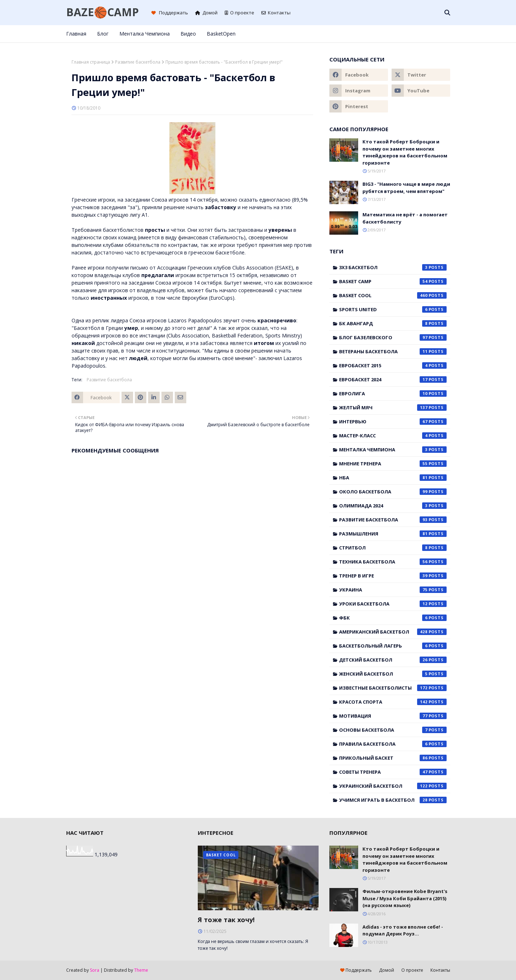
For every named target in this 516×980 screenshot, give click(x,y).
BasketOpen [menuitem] (221, 34)
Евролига (393, 394)
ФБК (393, 618)
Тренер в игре (393, 576)
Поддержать (170, 13)
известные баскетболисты (393, 688)
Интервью (393, 422)
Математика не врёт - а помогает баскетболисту (405, 218)
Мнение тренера (393, 464)
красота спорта (393, 702)
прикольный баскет (393, 758)
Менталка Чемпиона (393, 450)
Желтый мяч (393, 408)
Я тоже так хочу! (226, 920)
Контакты (276, 13)
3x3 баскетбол (393, 267)
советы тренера (393, 772)
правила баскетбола (393, 744)
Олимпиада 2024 (393, 506)
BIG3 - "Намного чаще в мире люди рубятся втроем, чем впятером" (406, 188)
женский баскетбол (393, 674)
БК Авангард (393, 323)
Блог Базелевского (393, 337)
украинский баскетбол (393, 786)
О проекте (239, 13)
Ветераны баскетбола (393, 351)
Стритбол (393, 548)
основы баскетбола (393, 730)
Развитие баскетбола (138, 62)
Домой (206, 13)
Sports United (393, 309)
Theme (141, 970)
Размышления (393, 534)
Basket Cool (393, 295)
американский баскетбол (393, 632)
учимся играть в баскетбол (393, 800)
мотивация (393, 716)
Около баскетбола (393, 492)
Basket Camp (393, 281)
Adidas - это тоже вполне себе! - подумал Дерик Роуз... (403, 930)
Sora (95, 970)
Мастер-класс (393, 436)
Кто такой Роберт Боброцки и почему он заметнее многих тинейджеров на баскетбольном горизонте (405, 152)
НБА (393, 478)
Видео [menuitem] (188, 34)
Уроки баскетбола (393, 604)
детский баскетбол (393, 660)
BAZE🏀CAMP (102, 12)
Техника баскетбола (393, 562)
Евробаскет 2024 (393, 379)
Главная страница (91, 62)
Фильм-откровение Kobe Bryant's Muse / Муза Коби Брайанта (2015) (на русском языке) (405, 898)
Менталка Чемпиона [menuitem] (145, 34)
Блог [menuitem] (103, 34)
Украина (393, 590)
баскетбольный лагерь (393, 646)
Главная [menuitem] (76, 34)
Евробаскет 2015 (393, 365)
